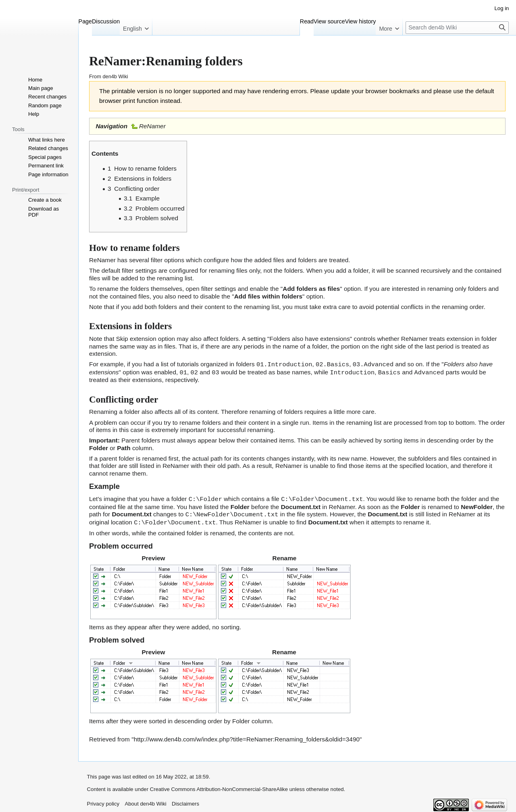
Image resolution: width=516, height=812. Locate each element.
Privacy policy (103, 802)
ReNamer (152, 126)
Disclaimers (185, 802)
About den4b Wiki (145, 802)
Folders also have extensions (310, 339)
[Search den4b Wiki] (457, 28)
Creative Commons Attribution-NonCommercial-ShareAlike (219, 787)
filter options (167, 260)
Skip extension (136, 339)
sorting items (401, 439)
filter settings (218, 289)
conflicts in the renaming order (442, 307)
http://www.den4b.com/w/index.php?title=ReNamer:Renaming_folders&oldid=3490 (247, 737)
